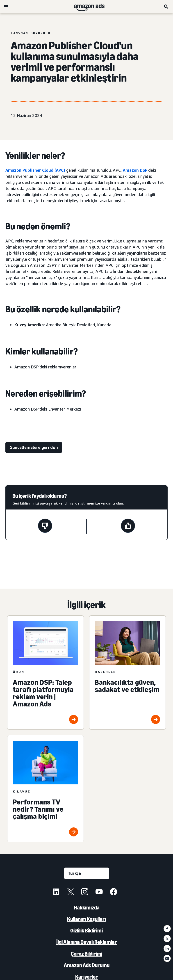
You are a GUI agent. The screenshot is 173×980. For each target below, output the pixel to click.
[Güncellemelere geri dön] (34, 447)
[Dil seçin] (87, 873)
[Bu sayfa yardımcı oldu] (128, 526)
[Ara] (166, 7)
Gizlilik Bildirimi (86, 931)
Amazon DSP (135, 170)
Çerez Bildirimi (86, 954)
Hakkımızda (87, 908)
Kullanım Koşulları (86, 919)
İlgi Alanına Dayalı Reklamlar (87, 942)
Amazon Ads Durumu (87, 965)
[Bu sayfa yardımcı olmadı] (45, 526)
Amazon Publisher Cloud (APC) (35, 170)
